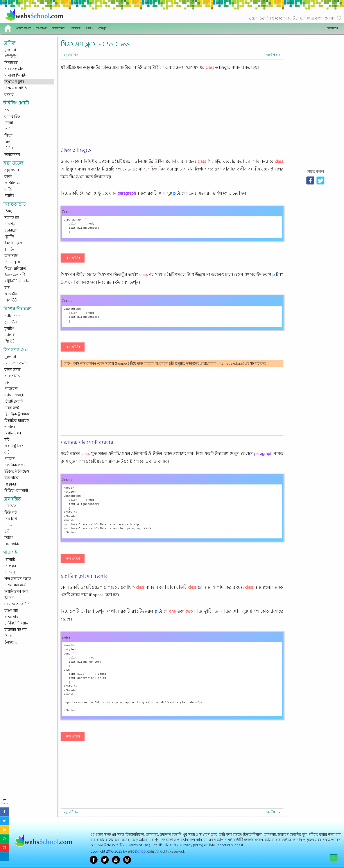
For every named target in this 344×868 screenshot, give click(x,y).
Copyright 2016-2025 (106, 851)
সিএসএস (41, 28)
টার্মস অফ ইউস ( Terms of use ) (127, 845)
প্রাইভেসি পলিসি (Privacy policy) (180, 845)
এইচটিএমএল (23, 28)
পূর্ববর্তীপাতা (71, 55)
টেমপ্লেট (102, 28)
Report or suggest (230, 845)
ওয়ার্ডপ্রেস (75, 28)
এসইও (89, 28)
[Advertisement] (172, 111)
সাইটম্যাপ (333, 28)
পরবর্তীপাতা (273, 55)
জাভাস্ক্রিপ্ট (58, 28)
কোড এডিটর (73, 258)
